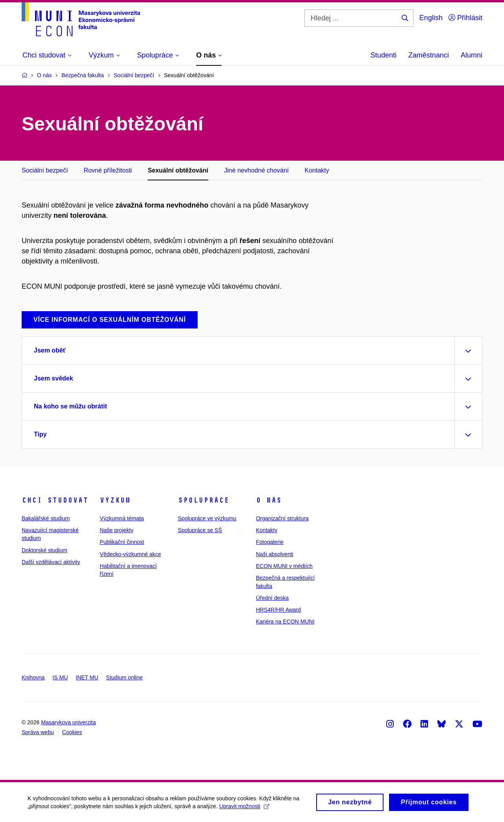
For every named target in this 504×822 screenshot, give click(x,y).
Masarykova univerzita (68, 722)
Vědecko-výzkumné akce (130, 554)
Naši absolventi (275, 554)
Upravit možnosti (244, 809)
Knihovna (33, 677)
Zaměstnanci (429, 55)
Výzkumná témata (122, 518)
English (431, 18)
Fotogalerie (270, 542)
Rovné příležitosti (108, 170)
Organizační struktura (282, 518)
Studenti (384, 55)
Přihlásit (465, 18)
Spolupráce (204, 500)
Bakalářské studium (46, 518)
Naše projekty (117, 530)
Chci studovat (55, 500)
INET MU (87, 677)
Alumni (472, 55)
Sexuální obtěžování (178, 170)
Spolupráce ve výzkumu (207, 518)
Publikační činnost (122, 542)
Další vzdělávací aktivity (51, 562)
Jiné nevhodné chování (257, 170)
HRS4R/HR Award (278, 610)
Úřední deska (272, 598)
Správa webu (38, 732)
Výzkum (115, 500)
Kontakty (317, 170)
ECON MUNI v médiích (284, 566)
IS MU (60, 677)
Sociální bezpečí (45, 170)
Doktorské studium (44, 550)
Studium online (125, 677)
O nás (269, 500)
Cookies (72, 732)
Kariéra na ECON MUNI (285, 622)
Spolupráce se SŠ (200, 530)
